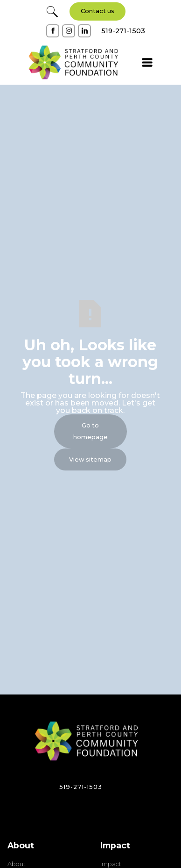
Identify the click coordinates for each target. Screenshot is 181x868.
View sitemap (90, 459)
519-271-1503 (81, 787)
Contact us (97, 11)
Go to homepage (90, 431)
